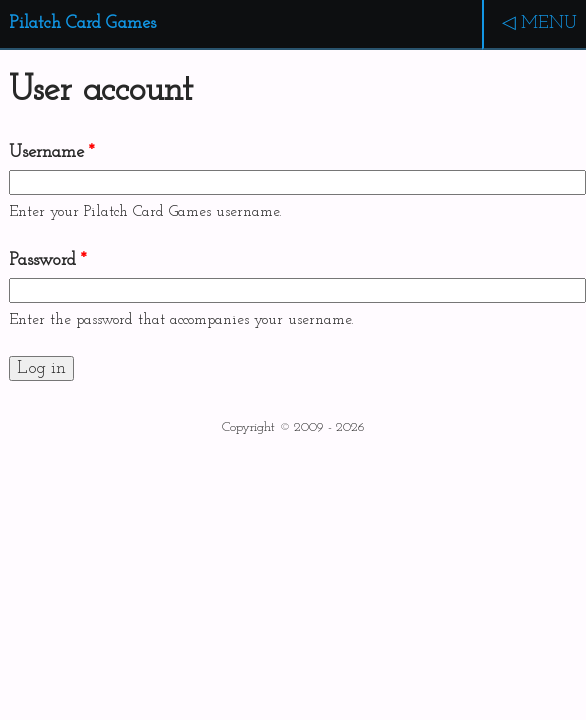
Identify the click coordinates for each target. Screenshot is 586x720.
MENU (549, 23)
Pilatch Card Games (82, 23)
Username (52, 152)
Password (48, 260)
